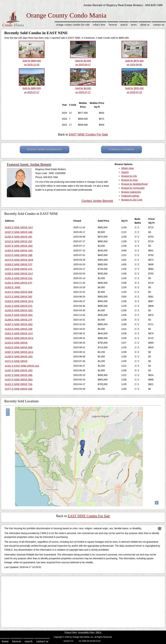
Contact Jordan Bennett (97, 201)
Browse (113, 25)
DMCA (98, 632)
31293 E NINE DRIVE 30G (19, 310)
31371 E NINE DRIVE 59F (18, 297)
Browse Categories (131, 192)
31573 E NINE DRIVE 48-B (19, 260)
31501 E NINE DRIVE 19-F (19, 227)
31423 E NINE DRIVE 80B (19, 347)
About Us (145, 25)
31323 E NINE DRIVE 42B (19, 329)
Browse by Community (133, 188)
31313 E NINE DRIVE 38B (19, 255)
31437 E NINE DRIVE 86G (19, 380)
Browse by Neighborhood (134, 184)
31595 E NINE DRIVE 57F (18, 264)
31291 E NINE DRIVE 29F (18, 237)
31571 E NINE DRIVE (16, 361)
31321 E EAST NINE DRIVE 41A (22, 366)
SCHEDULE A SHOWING (121, 150)
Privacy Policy (71, 632)
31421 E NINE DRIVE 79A (19, 384)
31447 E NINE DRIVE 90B (19, 292)
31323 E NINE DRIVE (16, 343)
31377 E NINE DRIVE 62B (19, 389)
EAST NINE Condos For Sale (88, 135)
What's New (99, 25)
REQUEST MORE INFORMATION (45, 150)
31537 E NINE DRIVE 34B (19, 232)
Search (124, 25)
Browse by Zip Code (132, 200)
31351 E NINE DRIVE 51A (19, 278)
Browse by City (129, 176)
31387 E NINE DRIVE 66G (19, 324)
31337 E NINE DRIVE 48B (19, 375)
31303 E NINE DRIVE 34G (19, 250)
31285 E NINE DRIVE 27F (18, 320)
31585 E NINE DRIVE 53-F (19, 274)
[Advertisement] (83, 601)
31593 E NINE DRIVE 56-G (19, 301)
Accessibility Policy (86, 632)
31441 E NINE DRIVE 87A (19, 306)
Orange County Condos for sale (73, 25)
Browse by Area (130, 180)
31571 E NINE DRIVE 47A (19, 269)
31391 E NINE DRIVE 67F (18, 283)
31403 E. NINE (13, 287)
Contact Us (159, 25)
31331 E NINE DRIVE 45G (19, 315)
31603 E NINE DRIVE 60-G (19, 338)
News (134, 25)
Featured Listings (130, 196)
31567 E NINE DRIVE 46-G (19, 352)
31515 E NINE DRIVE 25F (18, 241)
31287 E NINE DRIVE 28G (19, 246)
